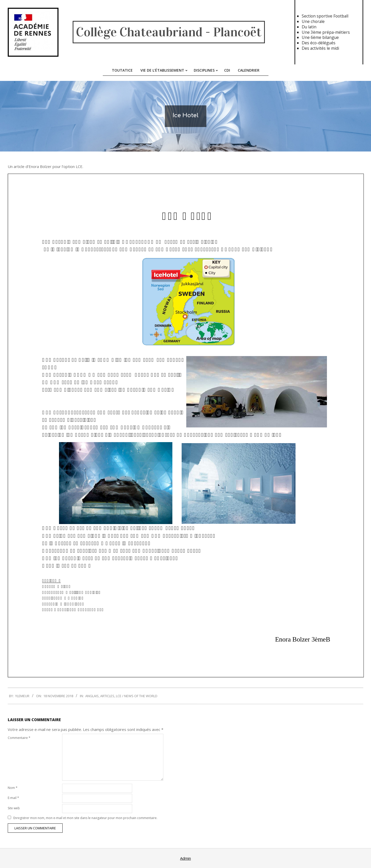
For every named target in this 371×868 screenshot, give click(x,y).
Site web (14, 808)
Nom (13, 788)
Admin (185, 858)
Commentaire (19, 738)
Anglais (92, 696)
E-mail (13, 798)
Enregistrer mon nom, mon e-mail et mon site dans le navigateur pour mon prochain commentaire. (85, 818)
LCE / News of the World (137, 696)
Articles (107, 696)
